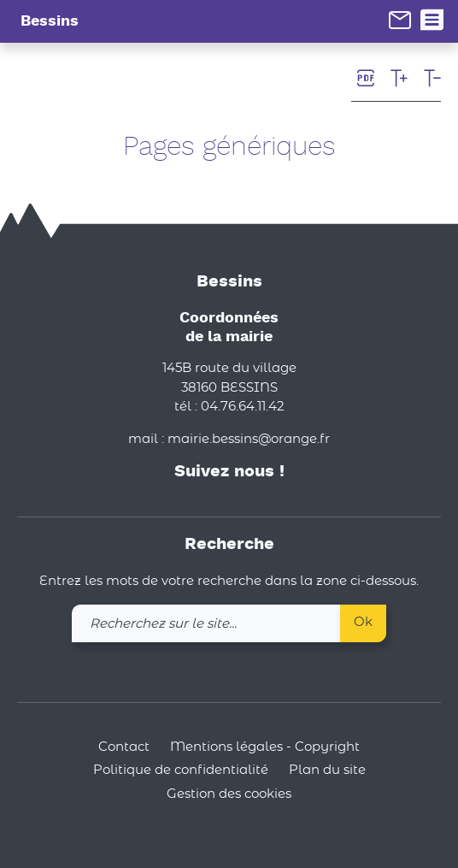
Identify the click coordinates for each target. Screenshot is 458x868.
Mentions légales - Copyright (265, 747)
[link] (400, 20)
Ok (363, 622)
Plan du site (327, 770)
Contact (124, 747)
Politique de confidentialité (181, 770)
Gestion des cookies (229, 794)
